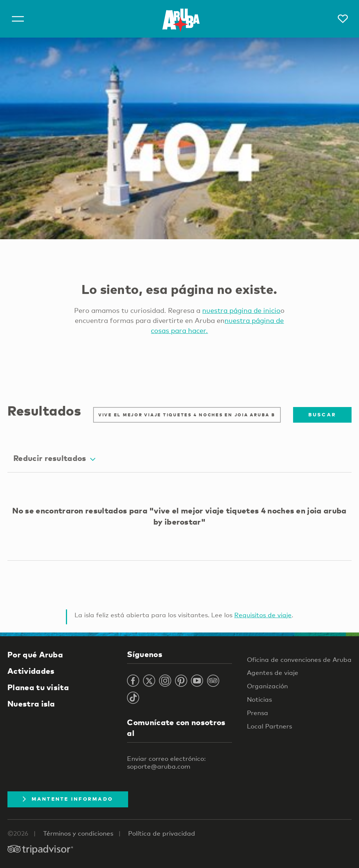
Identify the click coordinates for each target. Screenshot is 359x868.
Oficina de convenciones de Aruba (299, 659)
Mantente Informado (68, 799)
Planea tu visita (38, 687)
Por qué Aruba (35, 654)
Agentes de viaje (273, 672)
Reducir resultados (55, 458)
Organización (267, 686)
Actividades (31, 671)
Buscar (323, 414)
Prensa (258, 713)
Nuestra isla (31, 704)
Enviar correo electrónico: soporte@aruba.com (166, 762)
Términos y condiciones (78, 833)
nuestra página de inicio (241, 310)
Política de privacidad (162, 833)
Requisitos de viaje (263, 615)
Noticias (259, 699)
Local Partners (269, 726)
